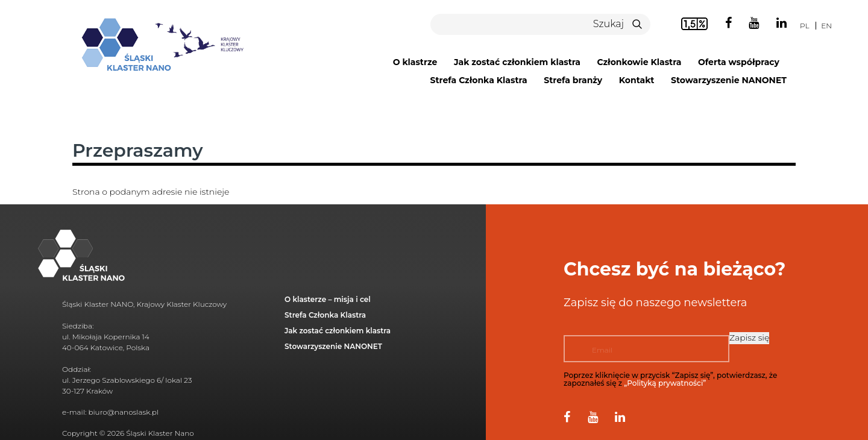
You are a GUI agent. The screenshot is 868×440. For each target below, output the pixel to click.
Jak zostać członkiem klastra (517, 62)
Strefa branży (573, 80)
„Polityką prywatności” (665, 383)
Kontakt (637, 80)
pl (804, 26)
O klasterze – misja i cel (328, 299)
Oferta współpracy (739, 62)
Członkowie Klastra (640, 62)
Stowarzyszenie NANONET (729, 80)
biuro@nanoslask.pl (123, 412)
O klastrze (415, 62)
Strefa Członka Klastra (478, 80)
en (826, 26)
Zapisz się (749, 338)
